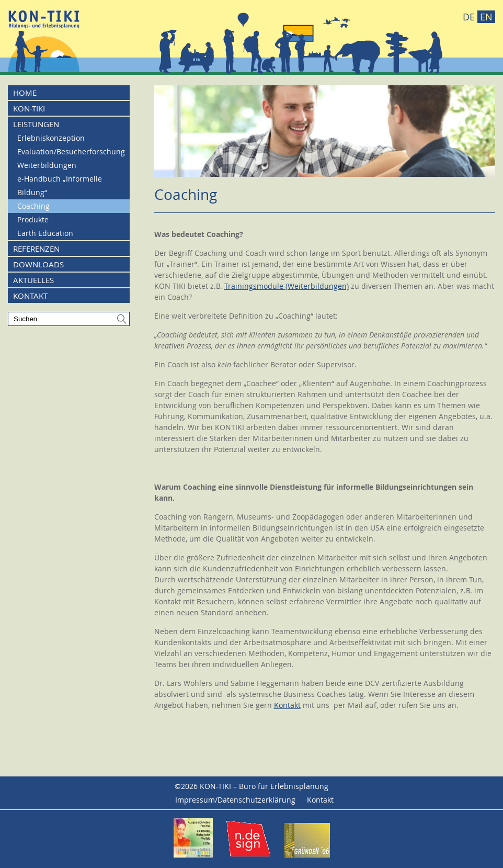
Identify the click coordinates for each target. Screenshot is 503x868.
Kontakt (287, 705)
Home (25, 93)
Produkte (33, 219)
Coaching (33, 206)
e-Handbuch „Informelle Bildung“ (60, 185)
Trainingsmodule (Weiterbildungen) (287, 286)
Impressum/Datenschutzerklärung (235, 800)
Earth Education (45, 233)
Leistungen (36, 124)
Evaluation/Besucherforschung (71, 151)
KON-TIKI (29, 108)
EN (486, 17)
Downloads (38, 264)
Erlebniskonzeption (51, 138)
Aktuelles (33, 280)
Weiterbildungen (47, 165)
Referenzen (36, 249)
